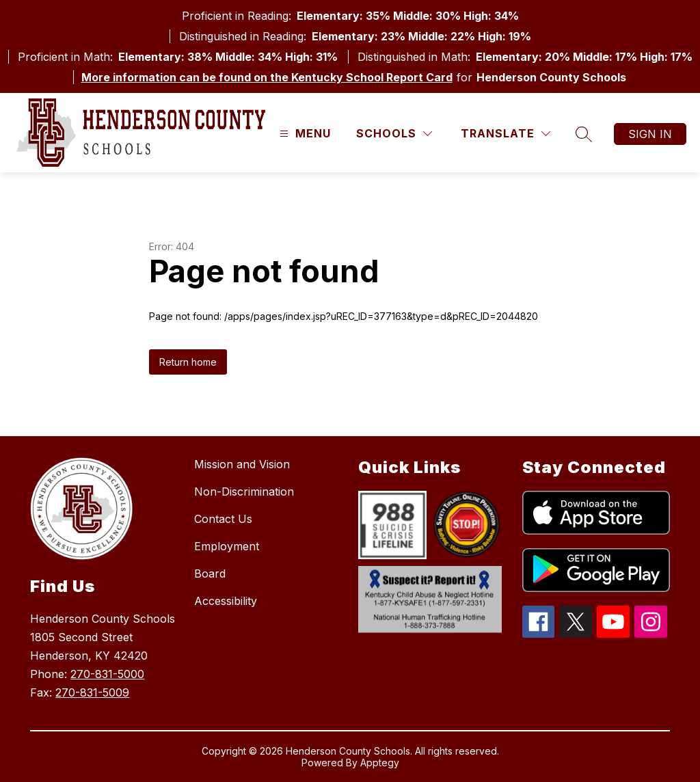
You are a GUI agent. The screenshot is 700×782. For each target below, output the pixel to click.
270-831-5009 (92, 692)
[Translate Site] (506, 134)
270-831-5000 (107, 674)
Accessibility (226, 601)
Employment (227, 546)
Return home (188, 362)
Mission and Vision (242, 464)
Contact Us (223, 519)
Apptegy (380, 763)
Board (210, 574)
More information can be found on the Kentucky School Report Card (267, 77)
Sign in (650, 134)
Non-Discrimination (244, 491)
